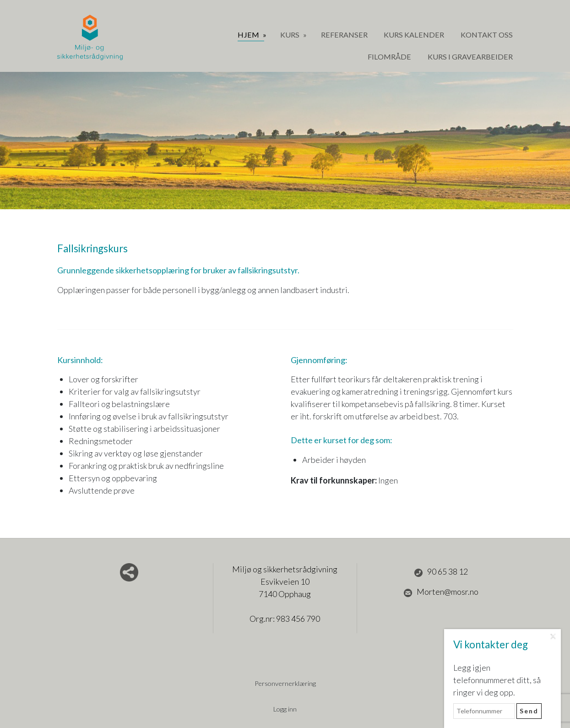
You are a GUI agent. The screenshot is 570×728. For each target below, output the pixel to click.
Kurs (290, 35)
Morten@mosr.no (441, 592)
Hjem (249, 35)
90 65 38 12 (441, 572)
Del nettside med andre (129, 572)
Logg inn (285, 709)
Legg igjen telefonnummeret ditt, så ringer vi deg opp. (497, 680)
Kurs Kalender (414, 35)
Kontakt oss (487, 35)
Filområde (389, 57)
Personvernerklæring (285, 683)
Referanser (344, 35)
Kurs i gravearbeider (470, 57)
